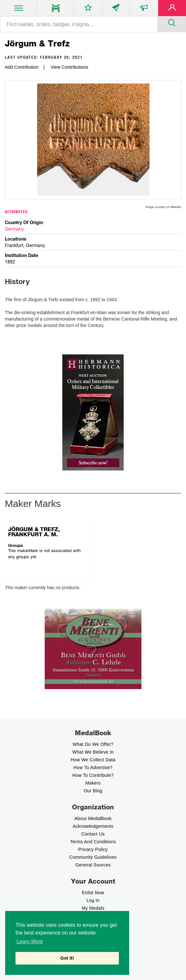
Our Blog (93, 791)
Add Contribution (22, 67)
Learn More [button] (30, 941)
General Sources (93, 865)
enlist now (93, 893)
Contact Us (93, 834)
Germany (14, 229)
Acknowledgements (93, 826)
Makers (93, 783)
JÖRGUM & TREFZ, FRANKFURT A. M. (34, 532)
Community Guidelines (93, 857)
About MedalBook (93, 818)
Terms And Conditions (93, 842)
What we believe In (93, 752)
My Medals (93, 908)
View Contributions (69, 67)
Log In (93, 900)
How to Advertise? (93, 767)
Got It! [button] (67, 958)
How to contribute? (93, 775)
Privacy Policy (93, 849)
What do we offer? (93, 744)
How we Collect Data (93, 760)
